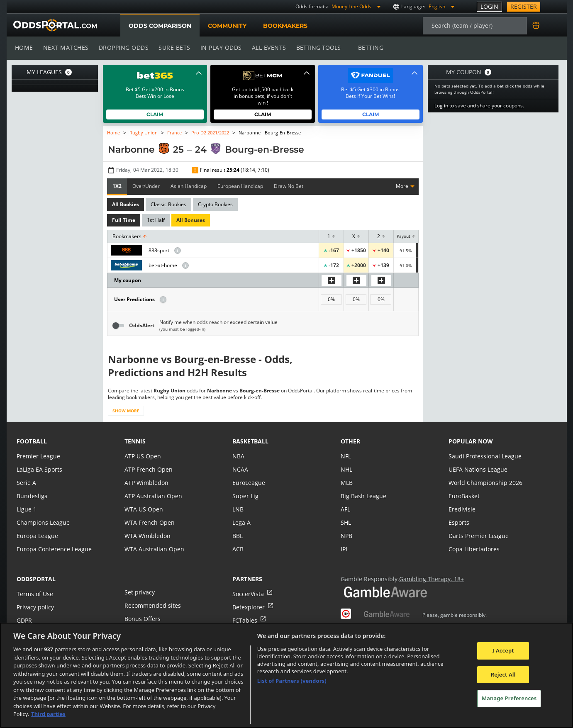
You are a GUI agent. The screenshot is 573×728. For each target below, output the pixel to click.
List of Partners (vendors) (292, 681)
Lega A (241, 522)
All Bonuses (189, 220)
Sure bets (173, 47)
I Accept (503, 650)
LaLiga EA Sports (39, 469)
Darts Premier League (478, 536)
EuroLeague (249, 483)
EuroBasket (464, 496)
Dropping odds (122, 47)
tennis (135, 441)
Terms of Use (34, 594)
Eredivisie (461, 509)
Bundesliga (32, 496)
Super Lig (245, 496)
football (32, 441)
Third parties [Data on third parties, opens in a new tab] (48, 714)
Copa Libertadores (473, 549)
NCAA (240, 469)
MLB (347, 483)
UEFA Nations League (477, 469)
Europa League (37, 536)
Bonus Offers (142, 619)
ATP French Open (148, 469)
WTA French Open (149, 522)
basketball (250, 441)
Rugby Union (143, 133)
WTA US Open (143, 509)
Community (227, 26)
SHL (346, 522)
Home (24, 47)
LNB (238, 509)
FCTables (244, 620)
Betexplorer (248, 607)
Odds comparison (160, 26)
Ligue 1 (26, 509)
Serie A (26, 483)
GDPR (24, 620)
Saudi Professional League (484, 456)
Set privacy (139, 592)
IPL (345, 549)
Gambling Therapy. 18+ (428, 579)
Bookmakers (285, 26)
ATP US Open (142, 456)
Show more (126, 411)
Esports (459, 522)
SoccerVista (248, 594)
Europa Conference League (53, 549)
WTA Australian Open (153, 549)
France (174, 133)
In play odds (218, 47)
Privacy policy (35, 607)
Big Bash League (363, 496)
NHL (346, 469)
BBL (238, 536)
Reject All (503, 674)
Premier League (38, 456)
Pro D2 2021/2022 (210, 133)
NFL (346, 456)
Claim (155, 114)
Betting (366, 47)
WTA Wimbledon (147, 536)
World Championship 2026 (484, 483)
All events (266, 47)
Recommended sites (152, 605)
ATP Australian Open (152, 496)
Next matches (65, 47)
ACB (238, 549)
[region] (286, 675)
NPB (346, 536)
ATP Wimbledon (146, 483)
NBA (238, 456)
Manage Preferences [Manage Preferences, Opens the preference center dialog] (509, 699)
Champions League (43, 522)
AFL (345, 509)
